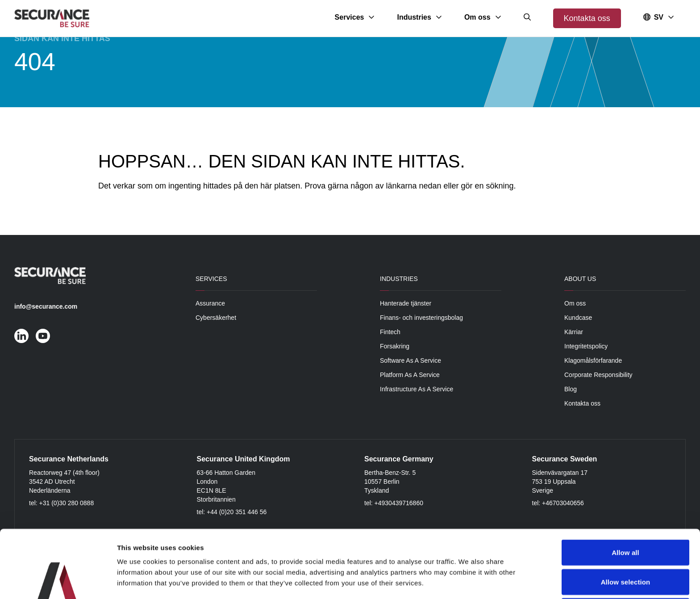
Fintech (390, 332)
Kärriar (574, 332)
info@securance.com (46, 306)
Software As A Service (410, 360)
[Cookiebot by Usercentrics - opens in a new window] (58, 582)
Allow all (625, 489)
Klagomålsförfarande (593, 360)
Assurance (210, 303)
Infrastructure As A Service (417, 389)
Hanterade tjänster (406, 303)
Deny (625, 547)
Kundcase (578, 318)
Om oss (575, 303)
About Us (580, 279)
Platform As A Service (410, 375)
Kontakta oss (587, 18)
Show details (469, 581)
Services (211, 279)
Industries (399, 279)
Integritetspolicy (586, 346)
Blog (571, 389)
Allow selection (626, 518)
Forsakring (395, 346)
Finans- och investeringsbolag (421, 318)
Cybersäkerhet (216, 318)
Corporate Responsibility (598, 375)
